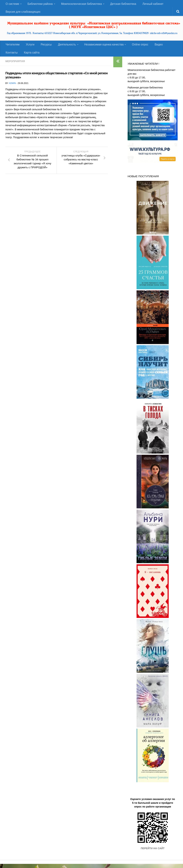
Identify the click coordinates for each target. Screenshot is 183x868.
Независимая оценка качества (101, 47)
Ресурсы (44, 47)
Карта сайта (13, 56)
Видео (154, 47)
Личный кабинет (152, 4)
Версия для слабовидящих (23, 13)
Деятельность (64, 47)
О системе (12, 4)
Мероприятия (15, 65)
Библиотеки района (40, 4)
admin (12, 87)
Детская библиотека (123, 4)
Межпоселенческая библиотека (81, 4)
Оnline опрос (137, 47)
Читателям (12, 47)
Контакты (170, 47)
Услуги (29, 47)
